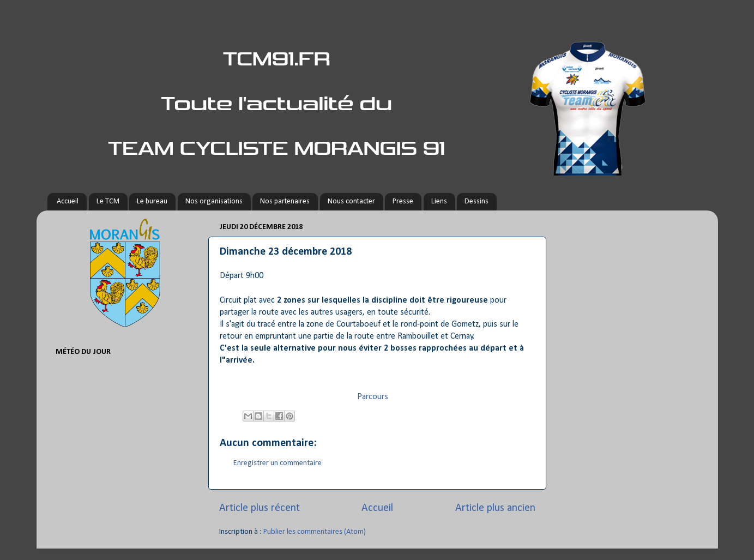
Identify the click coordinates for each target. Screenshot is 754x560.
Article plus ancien (495, 508)
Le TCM (108, 201)
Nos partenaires (285, 201)
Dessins (476, 201)
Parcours (373, 397)
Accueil (68, 201)
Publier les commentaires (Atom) (315, 532)
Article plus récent (260, 508)
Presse (403, 201)
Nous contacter (351, 201)
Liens (439, 201)
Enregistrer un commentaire (278, 463)
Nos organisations (214, 201)
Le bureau (152, 201)
